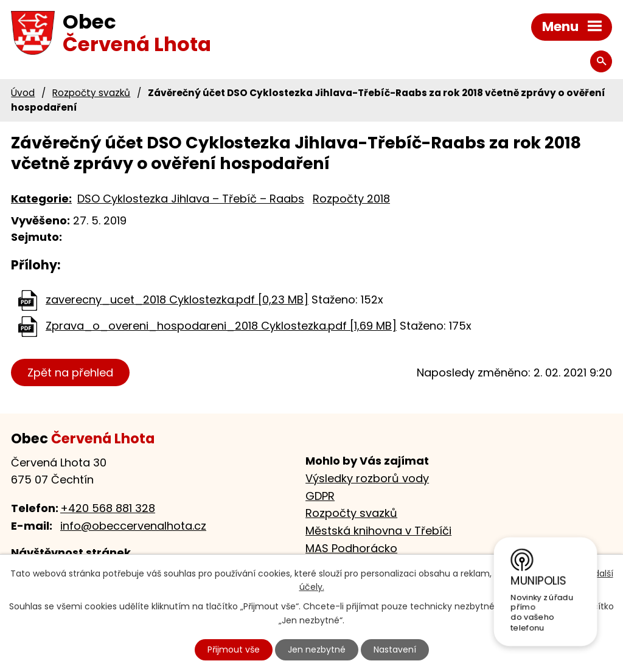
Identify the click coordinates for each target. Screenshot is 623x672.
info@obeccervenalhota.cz (133, 526)
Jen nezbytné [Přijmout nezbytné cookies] (317, 649)
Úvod (23, 93)
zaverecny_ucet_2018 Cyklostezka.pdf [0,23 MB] (177, 300)
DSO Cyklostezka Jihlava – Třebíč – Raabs (191, 199)
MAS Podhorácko (351, 548)
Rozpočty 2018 (351, 199)
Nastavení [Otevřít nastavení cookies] (395, 649)
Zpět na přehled (70, 372)
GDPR (320, 496)
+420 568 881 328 (108, 508)
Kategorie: (41, 199)
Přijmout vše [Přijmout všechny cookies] (234, 649)
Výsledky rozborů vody (367, 478)
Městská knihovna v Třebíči (378, 531)
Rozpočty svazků (91, 93)
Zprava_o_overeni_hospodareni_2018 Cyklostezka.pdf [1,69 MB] (221, 326)
